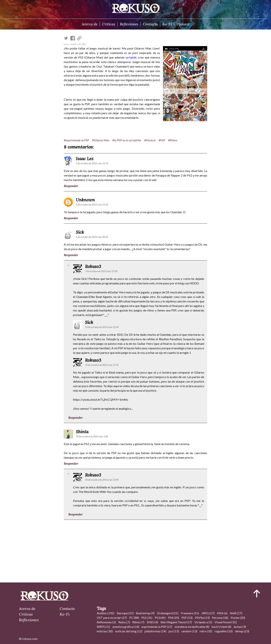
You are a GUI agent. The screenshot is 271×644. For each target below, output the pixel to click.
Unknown (85, 200)
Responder (71, 186)
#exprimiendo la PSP (76, 140)
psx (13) (174, 631)
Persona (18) (220, 618)
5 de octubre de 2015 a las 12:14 (92, 163)
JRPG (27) (208, 613)
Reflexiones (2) (106, 622)
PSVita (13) (202, 618)
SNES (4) (152, 622)
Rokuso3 (93, 266)
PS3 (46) (160, 618)
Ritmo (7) (138, 622)
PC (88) (134, 618)
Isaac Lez (85, 159)
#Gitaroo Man (101, 140)
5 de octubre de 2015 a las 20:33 (92, 237)
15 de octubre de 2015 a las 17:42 (102, 365)
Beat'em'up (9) (145, 613)
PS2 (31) (147, 618)
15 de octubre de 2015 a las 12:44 (102, 327)
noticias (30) (105, 631)
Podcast (183, 24)
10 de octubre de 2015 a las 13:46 (102, 480)
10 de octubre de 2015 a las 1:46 (92, 436)
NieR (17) (236, 613)
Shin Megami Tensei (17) (176, 622)
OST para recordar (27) (112, 618)
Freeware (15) (190, 613)
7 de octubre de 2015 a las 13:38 (101, 271)
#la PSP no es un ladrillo (127, 140)
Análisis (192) (105, 613)
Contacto (150, 24)
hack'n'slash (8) (222, 627)
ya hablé (131, 57)
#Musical (150, 140)
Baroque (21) (125, 613)
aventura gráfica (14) (126, 627)
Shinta (82, 432)
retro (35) (206, 631)
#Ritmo (173, 140)
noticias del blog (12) (129, 631)
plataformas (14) (155, 631)
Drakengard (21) (168, 613)
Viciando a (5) (203, 622)
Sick (80, 232)
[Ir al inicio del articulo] (257, 594)
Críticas (109, 24)
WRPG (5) (103, 627)
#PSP (162, 140)
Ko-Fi (167, 24)
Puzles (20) (238, 618)
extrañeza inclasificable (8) (192, 627)
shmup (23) (242, 631)
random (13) (189, 631)
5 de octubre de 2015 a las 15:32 (92, 205)
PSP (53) (187, 618)
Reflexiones (129, 24)
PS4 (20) (174, 618)
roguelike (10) (224, 631)
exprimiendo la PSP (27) (157, 627)
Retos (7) (124, 622)
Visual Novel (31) (226, 622)
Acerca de (90, 24)
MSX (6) (222, 613)
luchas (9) (240, 627)
